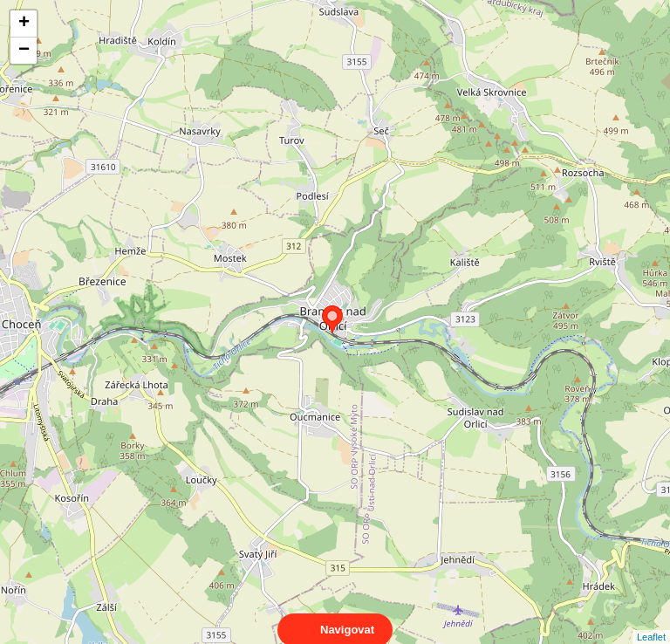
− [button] (24, 51)
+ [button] (24, 24)
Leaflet (651, 621)
